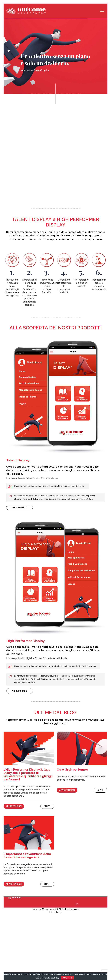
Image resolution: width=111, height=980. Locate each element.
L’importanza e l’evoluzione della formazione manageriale (27, 856)
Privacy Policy (56, 912)
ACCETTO (67, 978)
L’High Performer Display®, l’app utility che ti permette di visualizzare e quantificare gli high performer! (28, 774)
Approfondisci (14, 806)
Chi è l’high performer (72, 770)
